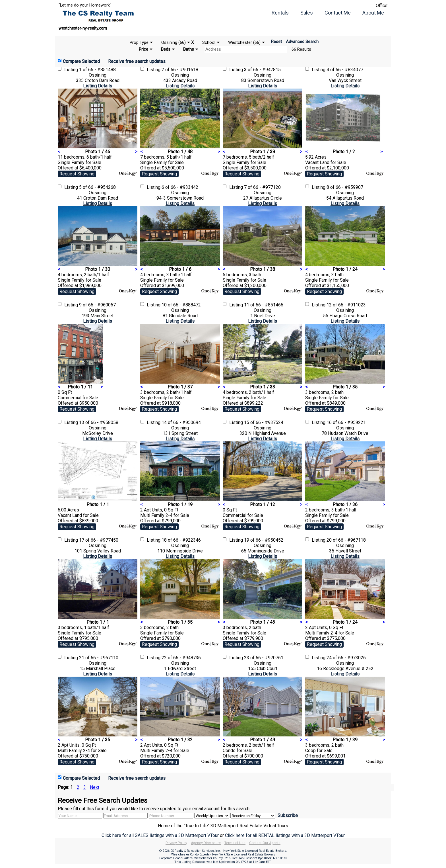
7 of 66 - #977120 (262, 187)
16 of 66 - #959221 (346, 422)
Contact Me (338, 13)
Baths (189, 49)
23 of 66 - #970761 (264, 658)
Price (143, 49)
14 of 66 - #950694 (181, 422)
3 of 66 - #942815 (262, 70)
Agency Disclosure (206, 843)
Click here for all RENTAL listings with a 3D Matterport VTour (285, 835)
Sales (307, 13)
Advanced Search (302, 42)
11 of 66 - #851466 (264, 305)
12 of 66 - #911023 (346, 305)
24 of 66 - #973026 (346, 658)
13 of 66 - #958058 (99, 422)
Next (95, 787)
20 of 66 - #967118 (346, 540)
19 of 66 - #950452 (264, 540)
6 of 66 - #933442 (180, 187)
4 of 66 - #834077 (345, 70)
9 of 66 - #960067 (97, 305)
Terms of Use (235, 843)
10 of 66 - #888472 (181, 305)
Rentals (280, 13)
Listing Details (98, 86)
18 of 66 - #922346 (181, 540)
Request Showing (77, 174)
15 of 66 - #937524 (264, 422)
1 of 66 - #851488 (97, 70)
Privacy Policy (176, 843)
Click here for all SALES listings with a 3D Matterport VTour (160, 835)
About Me (373, 13)
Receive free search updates (137, 61)
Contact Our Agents (265, 843)
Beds (166, 49)
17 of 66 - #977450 (99, 540)
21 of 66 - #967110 (99, 658)
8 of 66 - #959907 (345, 187)
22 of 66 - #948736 (181, 658)
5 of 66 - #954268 (97, 187)
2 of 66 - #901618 (180, 70)
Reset (276, 42)
